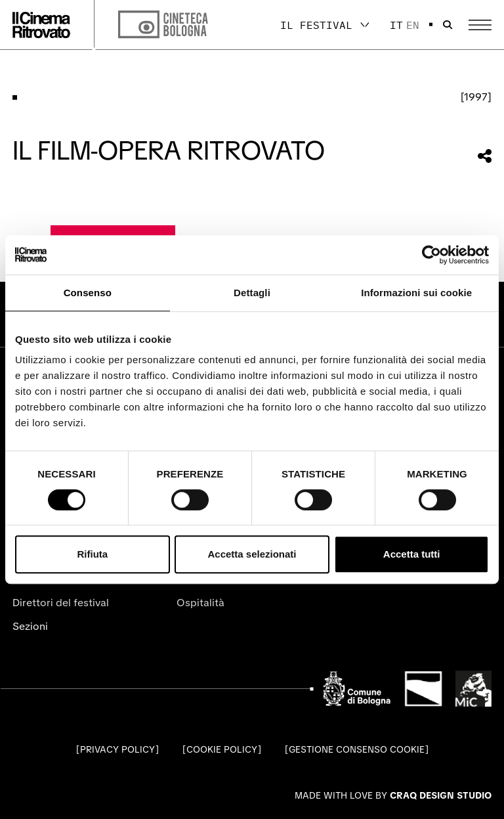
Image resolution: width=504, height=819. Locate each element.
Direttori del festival (61, 603)
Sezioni (30, 626)
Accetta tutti (412, 554)
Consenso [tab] (88, 293)
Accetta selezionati (252, 554)
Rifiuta (92, 554)
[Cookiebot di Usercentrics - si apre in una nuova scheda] (431, 255)
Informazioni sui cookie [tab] (416, 293)
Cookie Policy (222, 749)
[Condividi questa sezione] (485, 156)
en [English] (413, 25)
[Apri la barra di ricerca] (448, 25)
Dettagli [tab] (252, 293)
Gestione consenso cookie (357, 749)
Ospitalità (200, 603)
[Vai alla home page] (41, 25)
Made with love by (393, 795)
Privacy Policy (117, 749)
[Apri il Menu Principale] (480, 25)
